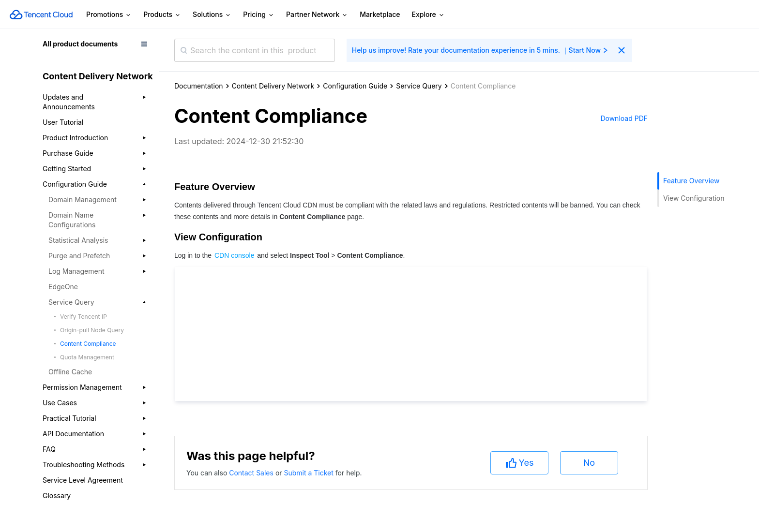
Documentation (199, 86)
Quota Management (87, 357)
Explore (428, 15)
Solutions (212, 15)
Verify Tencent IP (83, 317)
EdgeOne (63, 287)
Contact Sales (252, 473)
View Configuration (694, 198)
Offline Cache (70, 372)
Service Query (419, 86)
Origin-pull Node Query (92, 330)
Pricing (259, 15)
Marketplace (380, 14)
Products (162, 15)
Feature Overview (691, 181)
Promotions (109, 15)
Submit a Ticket (309, 473)
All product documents (80, 44)
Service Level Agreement (83, 480)
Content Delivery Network (273, 86)
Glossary (57, 495)
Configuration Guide (355, 86)
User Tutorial (63, 122)
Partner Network (317, 15)
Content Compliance (88, 344)
